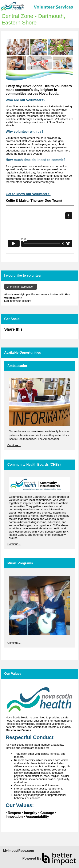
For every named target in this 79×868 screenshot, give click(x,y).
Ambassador (17, 366)
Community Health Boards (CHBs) (34, 464)
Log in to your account (18, 301)
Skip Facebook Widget (36, 331)
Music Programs (20, 563)
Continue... (14, 445)
